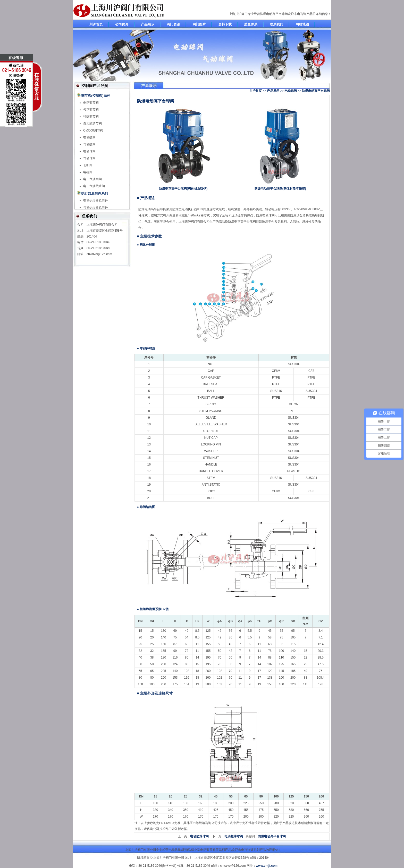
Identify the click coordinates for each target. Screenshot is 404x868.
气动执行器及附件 (96, 207)
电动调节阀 (91, 103)
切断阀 (88, 165)
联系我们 (276, 24)
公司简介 (122, 24)
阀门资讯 (173, 24)
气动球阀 (89, 158)
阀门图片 (199, 24)
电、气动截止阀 (94, 186)
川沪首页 (96, 24)
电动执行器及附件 (96, 200)
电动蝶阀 (89, 137)
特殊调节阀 (91, 117)
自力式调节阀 (92, 124)
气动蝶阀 (89, 144)
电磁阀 (88, 172)
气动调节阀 (91, 110)
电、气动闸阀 (92, 179)
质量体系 (251, 24)
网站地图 (302, 24)
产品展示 (148, 24)
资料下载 (225, 24)
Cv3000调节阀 (93, 130)
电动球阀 (89, 151)
